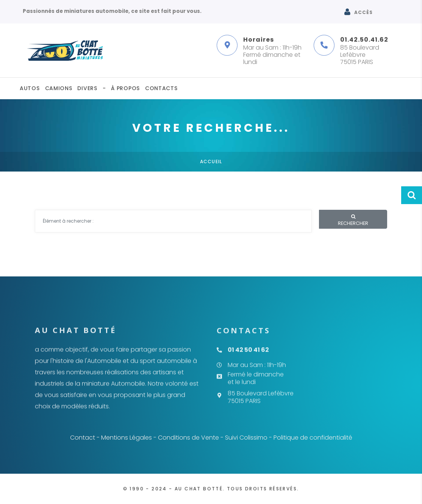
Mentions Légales (127, 438)
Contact (83, 438)
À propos (125, 88)
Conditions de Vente (188, 438)
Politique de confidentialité (313, 438)
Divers (87, 88)
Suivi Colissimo (246, 438)
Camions (59, 88)
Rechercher (353, 220)
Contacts (161, 88)
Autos (30, 88)
